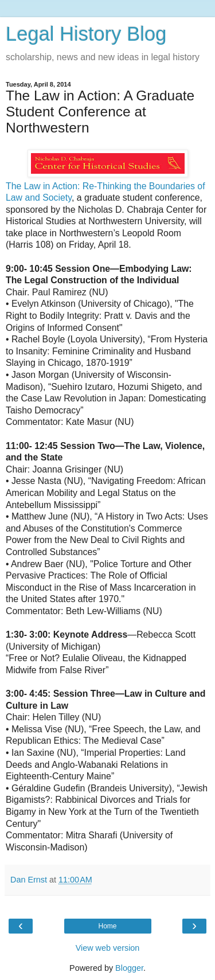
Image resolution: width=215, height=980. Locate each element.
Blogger (129, 968)
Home (107, 926)
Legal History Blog (86, 34)
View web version (108, 948)
